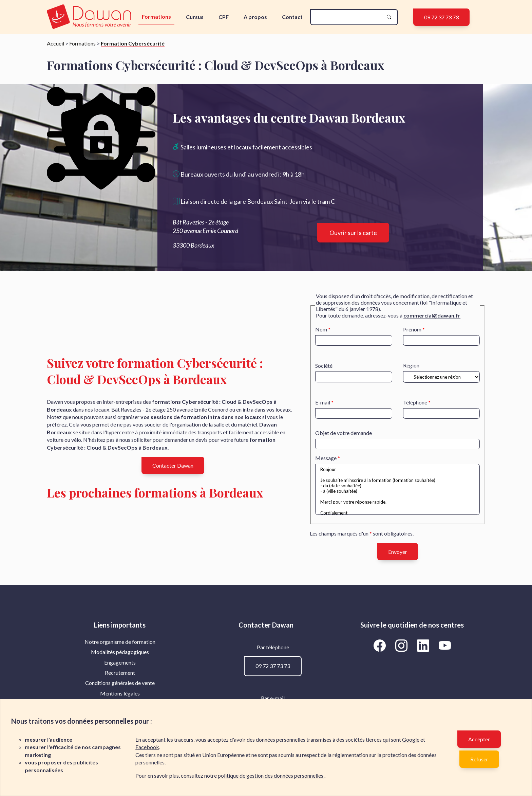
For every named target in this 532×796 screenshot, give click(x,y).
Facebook (147, 747)
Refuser (479, 759)
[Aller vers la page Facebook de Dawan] (381, 646)
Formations (156, 16)
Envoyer (398, 552)
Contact (292, 17)
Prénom (412, 329)
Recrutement (120, 673)
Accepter (479, 739)
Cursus (195, 17)
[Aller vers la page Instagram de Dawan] (402, 646)
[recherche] (348, 17)
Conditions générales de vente (120, 683)
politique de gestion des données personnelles (271, 775)
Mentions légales (120, 693)
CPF (224, 17)
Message (326, 458)
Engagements (120, 662)
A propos (255, 17)
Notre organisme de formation (120, 642)
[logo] (91, 17)
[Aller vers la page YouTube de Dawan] (445, 646)
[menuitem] (120, 642)
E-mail (323, 402)
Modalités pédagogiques (120, 652)
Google (411, 739)
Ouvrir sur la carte (353, 233)
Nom (321, 329)
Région (411, 365)
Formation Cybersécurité (133, 43)
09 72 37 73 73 (441, 17)
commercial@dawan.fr (432, 315)
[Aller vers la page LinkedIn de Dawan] (424, 646)
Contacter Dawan (173, 465)
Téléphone (415, 402)
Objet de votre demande (344, 433)
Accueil (55, 43)
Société (324, 366)
